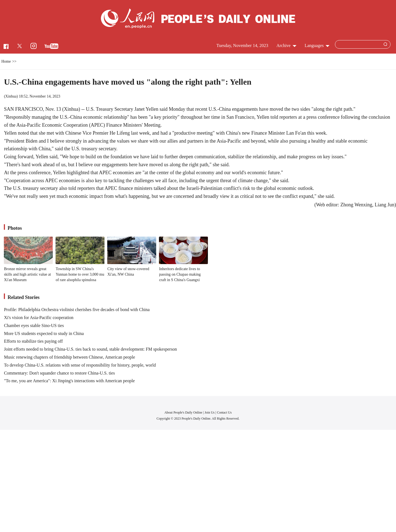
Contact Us (224, 412)
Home (6, 61)
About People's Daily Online (183, 412)
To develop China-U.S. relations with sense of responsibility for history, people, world (80, 365)
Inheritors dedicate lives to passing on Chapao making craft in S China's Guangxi (180, 274)
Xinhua (11, 96)
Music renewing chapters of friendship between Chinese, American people (69, 357)
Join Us (210, 412)
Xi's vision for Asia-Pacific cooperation (39, 318)
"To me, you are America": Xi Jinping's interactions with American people (69, 381)
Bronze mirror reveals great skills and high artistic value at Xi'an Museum (27, 274)
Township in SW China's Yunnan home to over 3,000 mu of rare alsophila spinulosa (80, 274)
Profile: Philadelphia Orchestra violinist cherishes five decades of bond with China (77, 310)
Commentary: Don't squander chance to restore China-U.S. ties (59, 373)
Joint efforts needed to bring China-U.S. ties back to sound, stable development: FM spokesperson (90, 349)
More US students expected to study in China (44, 333)
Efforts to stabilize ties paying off (33, 341)
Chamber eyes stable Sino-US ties (34, 325)
